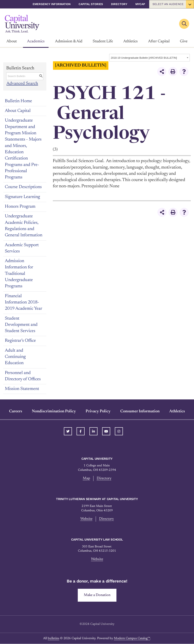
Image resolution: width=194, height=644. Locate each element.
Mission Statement (22, 389)
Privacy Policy (98, 411)
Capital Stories (91, 4)
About (12, 41)
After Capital (159, 41)
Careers (16, 411)
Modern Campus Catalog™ (132, 639)
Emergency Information (52, 4)
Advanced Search (22, 84)
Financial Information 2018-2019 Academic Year (23, 303)
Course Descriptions (23, 187)
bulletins (53, 639)
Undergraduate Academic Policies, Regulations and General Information (24, 226)
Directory (119, 4)
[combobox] (149, 58)
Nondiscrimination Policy (54, 411)
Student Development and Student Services (21, 325)
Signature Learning (22, 197)
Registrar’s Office (20, 341)
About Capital (18, 111)
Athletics (130, 41)
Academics (36, 41)
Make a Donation (97, 595)
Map (86, 478)
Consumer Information (140, 411)
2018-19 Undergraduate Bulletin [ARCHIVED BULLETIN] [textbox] (144, 58)
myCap (140, 4)
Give (184, 41)
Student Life (103, 41)
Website (86, 519)
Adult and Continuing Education (15, 357)
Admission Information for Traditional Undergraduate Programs (19, 274)
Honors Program (20, 207)
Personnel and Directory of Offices (23, 376)
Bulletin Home (18, 101)
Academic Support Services (22, 248)
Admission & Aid (69, 41)
